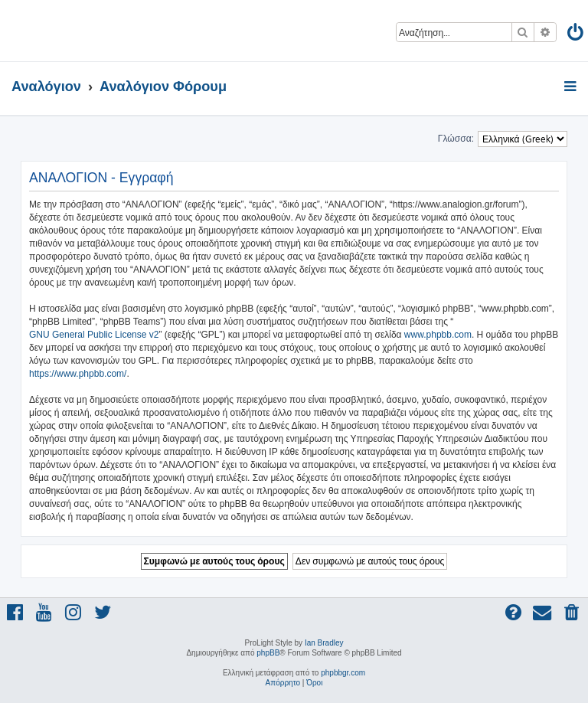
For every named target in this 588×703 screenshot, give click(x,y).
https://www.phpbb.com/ (78, 374)
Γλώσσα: (456, 139)
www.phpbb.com (438, 335)
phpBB (268, 653)
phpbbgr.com (343, 673)
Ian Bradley (324, 643)
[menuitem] (576, 35)
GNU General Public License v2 (94, 335)
